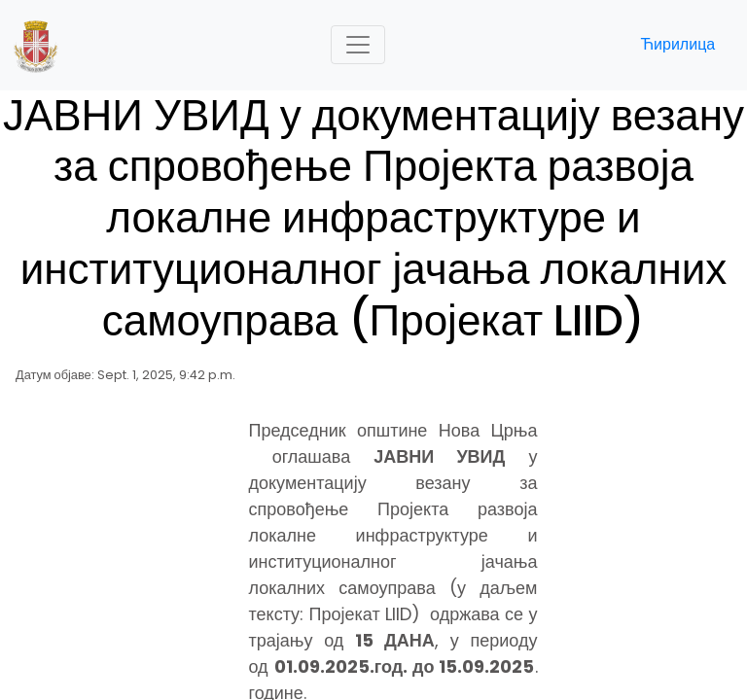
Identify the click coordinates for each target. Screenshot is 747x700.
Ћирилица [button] (677, 44)
